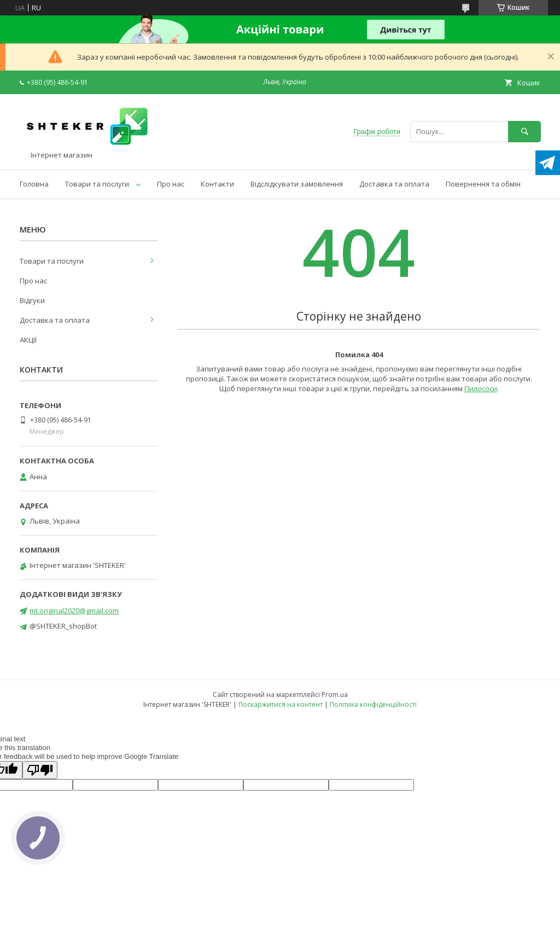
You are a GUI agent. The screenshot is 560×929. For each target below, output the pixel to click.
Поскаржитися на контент (281, 704)
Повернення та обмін (483, 184)
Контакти (217, 184)
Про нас (171, 184)
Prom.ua (335, 695)
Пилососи (481, 388)
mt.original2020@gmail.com (74, 611)
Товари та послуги (97, 184)
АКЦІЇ (28, 340)
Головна (34, 184)
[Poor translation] (40, 770)
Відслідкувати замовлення (297, 184)
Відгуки (32, 300)
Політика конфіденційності (373, 704)
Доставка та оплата (394, 184)
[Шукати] (524, 132)
